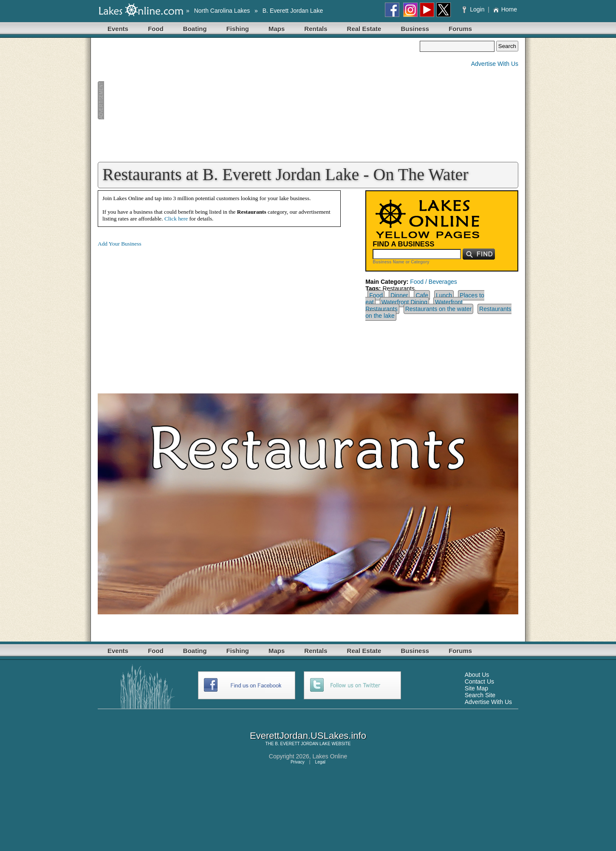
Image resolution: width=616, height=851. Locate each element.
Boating (195, 29)
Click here (176, 219)
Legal (320, 762)
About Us (477, 675)
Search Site (480, 695)
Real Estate (364, 29)
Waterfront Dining (404, 302)
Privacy (298, 762)
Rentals (316, 29)
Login (474, 9)
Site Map (476, 688)
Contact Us (479, 681)
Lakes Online (330, 756)
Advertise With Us (495, 64)
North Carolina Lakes (222, 11)
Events (118, 29)
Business (415, 29)
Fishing (238, 29)
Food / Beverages (434, 282)
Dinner (399, 295)
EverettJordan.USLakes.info (308, 736)
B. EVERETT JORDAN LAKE (302, 744)
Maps (277, 29)
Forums (460, 29)
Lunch (444, 295)
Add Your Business (120, 244)
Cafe (422, 295)
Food (156, 29)
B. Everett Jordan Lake (293, 11)
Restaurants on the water (438, 309)
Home (505, 9)
